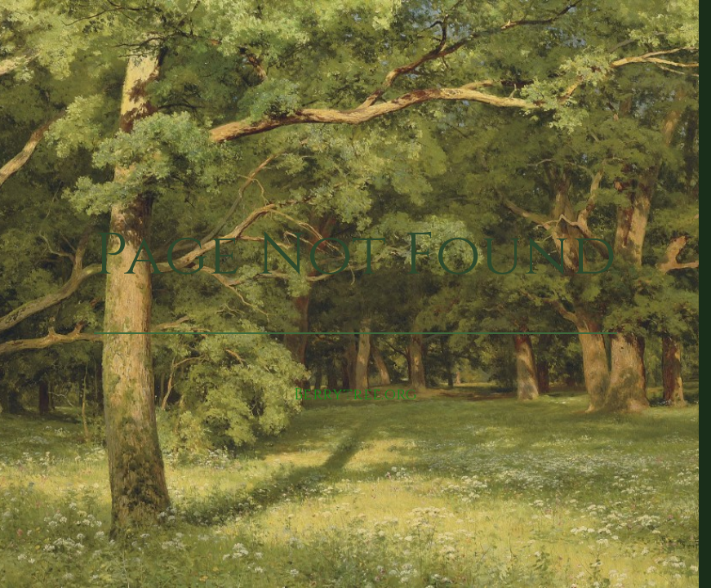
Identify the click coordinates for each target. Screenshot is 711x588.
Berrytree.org (355, 395)
